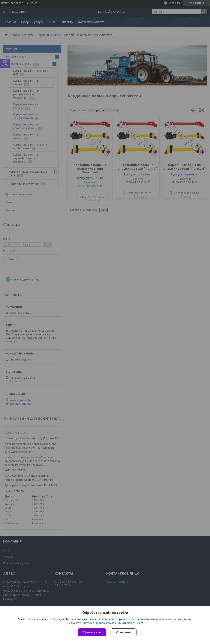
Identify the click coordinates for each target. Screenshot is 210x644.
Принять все (92, 632)
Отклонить (124, 632)
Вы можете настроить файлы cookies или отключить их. (103, 623)
